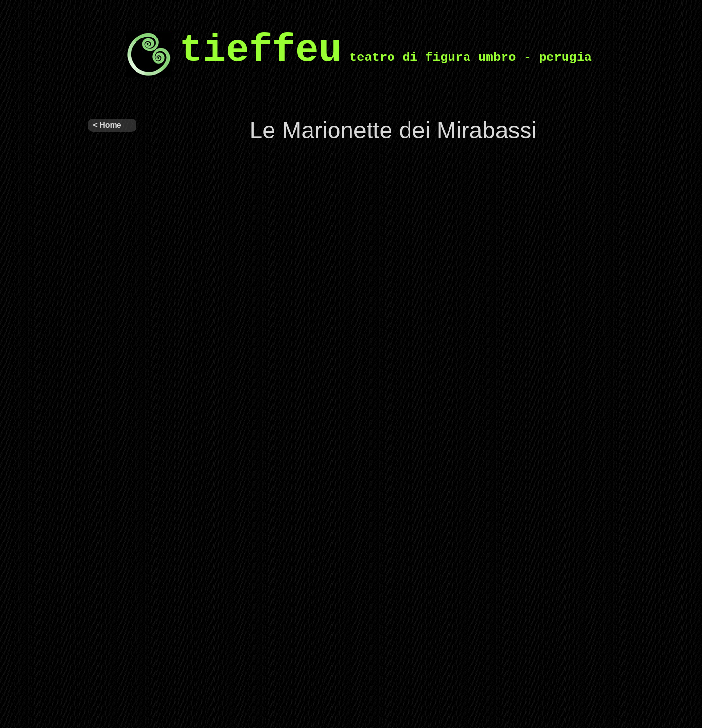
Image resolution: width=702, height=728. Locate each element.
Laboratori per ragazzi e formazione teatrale (112, 693)
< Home (107, 125)
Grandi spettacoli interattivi (104, 635)
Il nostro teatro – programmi (106, 367)
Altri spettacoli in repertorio (112, 256)
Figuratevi (105, 520)
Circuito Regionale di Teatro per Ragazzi (109, 425)
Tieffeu (99, 145)
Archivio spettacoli (104, 310)
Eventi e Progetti (102, 471)
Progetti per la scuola (112, 578)
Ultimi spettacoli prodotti (104, 207)
